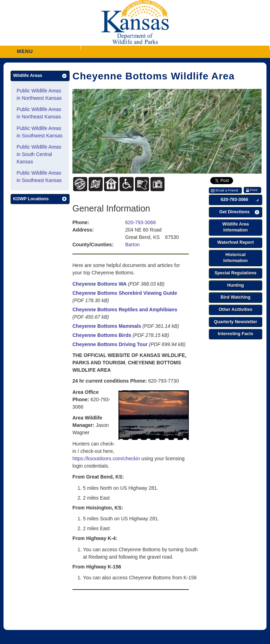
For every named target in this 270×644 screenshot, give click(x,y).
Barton (132, 245)
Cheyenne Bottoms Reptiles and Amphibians (125, 310)
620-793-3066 (140, 222)
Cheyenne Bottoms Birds (102, 335)
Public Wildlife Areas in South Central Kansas (39, 154)
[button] (175, 48)
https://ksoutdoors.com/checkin (106, 458)
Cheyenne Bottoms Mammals (107, 326)
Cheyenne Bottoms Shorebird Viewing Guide (125, 293)
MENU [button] (25, 49)
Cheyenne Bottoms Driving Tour (110, 344)
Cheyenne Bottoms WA (99, 284)
